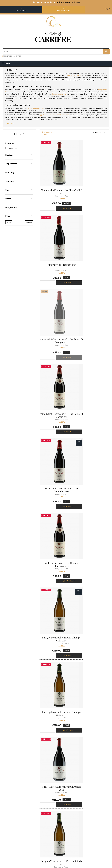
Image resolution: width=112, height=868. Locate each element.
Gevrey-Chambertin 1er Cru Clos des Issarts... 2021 (93, 517)
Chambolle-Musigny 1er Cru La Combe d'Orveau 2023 (56, 717)
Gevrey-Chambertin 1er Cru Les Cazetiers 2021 (93, 584)
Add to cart (62, 200)
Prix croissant (100, 132)
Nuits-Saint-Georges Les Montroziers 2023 (56, 450)
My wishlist (71, 815)
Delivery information (53, 805)
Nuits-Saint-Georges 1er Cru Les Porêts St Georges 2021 (93, 250)
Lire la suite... (10, 123)
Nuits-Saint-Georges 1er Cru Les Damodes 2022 (56, 317)
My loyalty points (74, 810)
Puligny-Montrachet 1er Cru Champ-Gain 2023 (56, 384)
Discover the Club (93, 799)
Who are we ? (54, 799)
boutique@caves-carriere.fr (16, 811)
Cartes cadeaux (73, 819)
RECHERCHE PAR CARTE (11, 56)
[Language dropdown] (108, 9)
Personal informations (72, 800)
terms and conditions (53, 811)
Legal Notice (53, 817)
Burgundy (77, 73)
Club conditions (92, 808)
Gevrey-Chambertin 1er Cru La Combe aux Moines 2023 (56, 517)
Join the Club (91, 804)
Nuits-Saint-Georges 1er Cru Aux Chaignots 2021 (93, 317)
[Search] (56, 51)
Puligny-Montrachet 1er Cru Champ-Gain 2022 (93, 384)
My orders (71, 806)
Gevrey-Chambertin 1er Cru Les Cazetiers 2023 (56, 650)
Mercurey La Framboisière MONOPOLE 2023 (56, 184)
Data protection (55, 821)
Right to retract (54, 826)
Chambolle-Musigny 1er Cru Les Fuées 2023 (93, 717)
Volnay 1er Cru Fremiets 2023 (93, 182)
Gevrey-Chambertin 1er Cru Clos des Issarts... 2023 (56, 584)
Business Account (55, 830)
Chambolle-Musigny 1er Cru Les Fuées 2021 (93, 650)
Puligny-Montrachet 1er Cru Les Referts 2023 (93, 450)
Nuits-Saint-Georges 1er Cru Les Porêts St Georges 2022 (56, 250)
